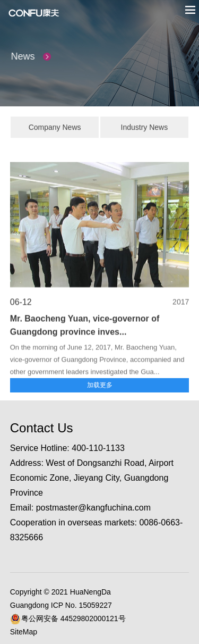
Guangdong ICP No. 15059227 (61, 605)
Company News (55, 129)
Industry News (145, 129)
